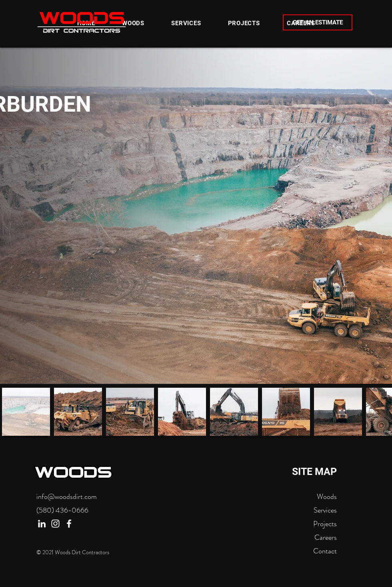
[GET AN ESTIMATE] (318, 22)
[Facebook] (69, 524)
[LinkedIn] (42, 524)
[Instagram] (55, 524)
